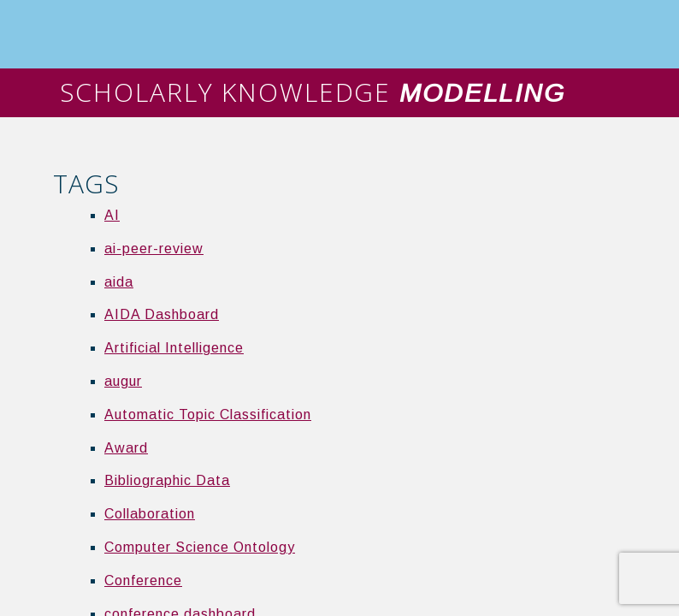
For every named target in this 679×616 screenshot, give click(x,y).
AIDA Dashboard (162, 314)
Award (126, 448)
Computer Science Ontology (200, 547)
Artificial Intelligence (174, 348)
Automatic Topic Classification (208, 415)
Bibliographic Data (167, 480)
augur (123, 381)
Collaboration (150, 514)
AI (112, 215)
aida (119, 282)
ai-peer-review (154, 249)
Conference (143, 580)
